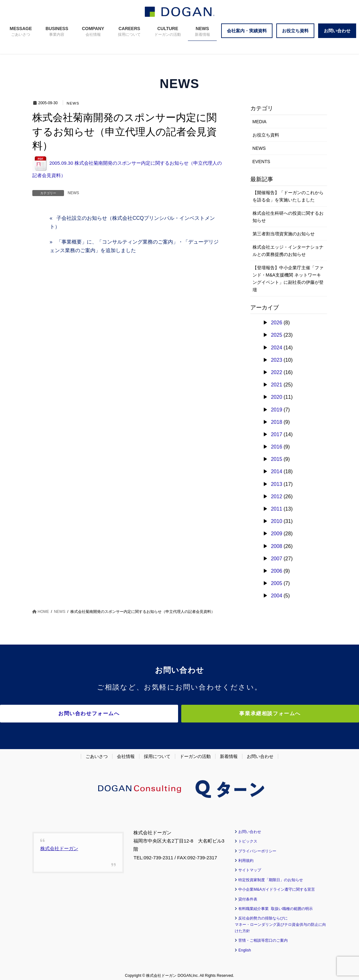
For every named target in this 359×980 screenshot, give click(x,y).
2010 (277, 521)
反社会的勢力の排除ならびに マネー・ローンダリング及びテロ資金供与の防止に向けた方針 (280, 920)
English (244, 946)
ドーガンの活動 (195, 752)
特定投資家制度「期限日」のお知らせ (271, 875)
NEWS (73, 103)
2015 (277, 459)
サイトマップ (250, 866)
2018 (277, 422)
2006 (277, 571)
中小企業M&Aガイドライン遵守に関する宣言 (277, 885)
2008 (277, 546)
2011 (277, 509)
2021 (277, 385)
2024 (277, 348)
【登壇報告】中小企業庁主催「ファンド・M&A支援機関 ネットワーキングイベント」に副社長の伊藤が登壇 (288, 279)
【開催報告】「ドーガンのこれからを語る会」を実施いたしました (288, 196)
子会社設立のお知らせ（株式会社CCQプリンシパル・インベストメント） (132, 222)
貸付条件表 (248, 895)
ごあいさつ (97, 752)
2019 (277, 410)
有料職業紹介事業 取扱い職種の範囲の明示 (276, 905)
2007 (277, 559)
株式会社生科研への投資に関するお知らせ (288, 217)
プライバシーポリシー (257, 847)
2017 (277, 434)
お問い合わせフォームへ (124, 713)
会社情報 (126, 752)
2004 (277, 596)
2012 (277, 496)
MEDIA (260, 122)
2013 (277, 484)
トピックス (248, 837)
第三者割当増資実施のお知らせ (284, 234)
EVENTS (261, 162)
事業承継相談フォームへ (235, 713)
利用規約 (246, 856)
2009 (277, 534)
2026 (277, 323)
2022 (277, 372)
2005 (277, 583)
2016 (277, 447)
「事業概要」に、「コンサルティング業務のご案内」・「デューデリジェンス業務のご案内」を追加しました (134, 246)
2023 (277, 360)
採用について (157, 752)
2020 (277, 397)
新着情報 (229, 752)
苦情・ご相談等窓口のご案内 (263, 936)
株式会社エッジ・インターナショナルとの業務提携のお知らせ (288, 251)
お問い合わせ (260, 752)
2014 (277, 471)
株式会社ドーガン (59, 844)
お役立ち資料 (266, 135)
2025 (277, 335)
